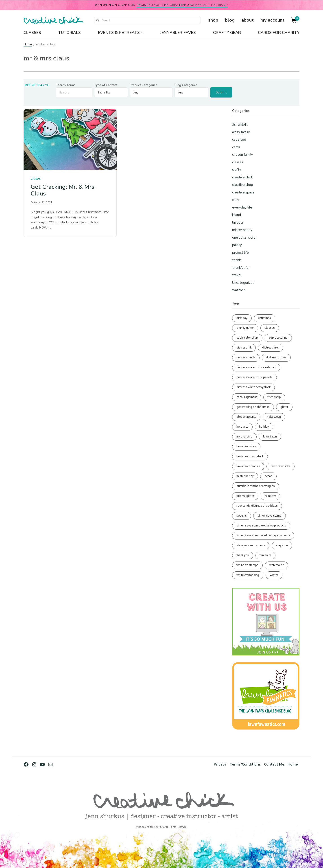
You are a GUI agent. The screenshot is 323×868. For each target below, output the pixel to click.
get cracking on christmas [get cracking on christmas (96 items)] (253, 407)
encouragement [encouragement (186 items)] (247, 397)
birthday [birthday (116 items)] (242, 318)
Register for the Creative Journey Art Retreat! (182, 5)
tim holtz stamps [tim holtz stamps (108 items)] (247, 565)
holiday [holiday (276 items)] (264, 427)
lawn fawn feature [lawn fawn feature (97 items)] (248, 466)
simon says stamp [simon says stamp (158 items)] (270, 516)
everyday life (242, 207)
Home (28, 44)
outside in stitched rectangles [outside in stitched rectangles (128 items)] (256, 486)
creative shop (243, 185)
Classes (32, 33)
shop (213, 20)
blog (230, 20)
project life (240, 253)
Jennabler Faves (178, 33)
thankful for (241, 268)
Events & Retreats (119, 33)
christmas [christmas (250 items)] (265, 318)
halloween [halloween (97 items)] (274, 417)
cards (36, 179)
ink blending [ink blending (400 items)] (244, 437)
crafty (237, 170)
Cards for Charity (279, 33)
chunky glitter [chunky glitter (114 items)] (245, 328)
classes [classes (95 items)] (270, 328)
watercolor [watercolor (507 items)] (276, 565)
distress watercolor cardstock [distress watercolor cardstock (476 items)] (256, 367)
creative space (243, 192)
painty (237, 245)
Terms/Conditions (245, 764)
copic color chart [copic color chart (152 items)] (247, 338)
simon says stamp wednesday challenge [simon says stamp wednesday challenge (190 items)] (263, 535)
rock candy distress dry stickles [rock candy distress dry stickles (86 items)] (257, 506)
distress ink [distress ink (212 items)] (244, 348)
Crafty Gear (227, 33)
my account (272, 20)
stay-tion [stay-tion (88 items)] (282, 545)
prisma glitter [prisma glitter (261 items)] (245, 496)
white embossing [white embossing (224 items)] (248, 575)
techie (237, 260)
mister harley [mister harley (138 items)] (245, 476)
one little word (244, 238)
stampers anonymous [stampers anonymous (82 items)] (251, 545)
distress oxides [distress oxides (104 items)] (276, 357)
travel (237, 275)
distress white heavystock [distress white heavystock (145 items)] (253, 387)
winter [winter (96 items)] (274, 575)
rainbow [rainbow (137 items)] (270, 496)
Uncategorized (243, 283)
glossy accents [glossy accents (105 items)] (246, 417)
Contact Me (274, 764)
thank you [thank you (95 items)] (243, 555)
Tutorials (69, 33)
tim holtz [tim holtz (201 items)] (265, 555)
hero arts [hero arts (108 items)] (242, 427)
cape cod (239, 140)
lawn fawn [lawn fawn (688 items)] (270, 437)
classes (238, 162)
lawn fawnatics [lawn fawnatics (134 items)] (246, 446)
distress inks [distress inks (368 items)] (271, 348)
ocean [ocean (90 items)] (268, 476)
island (237, 215)
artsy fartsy (241, 132)
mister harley (242, 230)
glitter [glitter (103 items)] (284, 407)
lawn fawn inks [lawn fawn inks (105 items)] (280, 466)
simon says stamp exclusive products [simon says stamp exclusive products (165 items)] (261, 526)
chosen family (243, 155)
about (248, 20)
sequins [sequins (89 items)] (242, 516)
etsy (236, 200)
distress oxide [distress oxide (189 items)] (246, 357)
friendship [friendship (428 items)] (274, 397)
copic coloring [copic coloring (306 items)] (278, 338)
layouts (238, 222)
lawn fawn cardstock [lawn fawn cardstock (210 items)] (250, 456)
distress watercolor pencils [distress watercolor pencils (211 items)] (254, 377)
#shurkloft (240, 124)
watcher (239, 290)
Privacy (220, 764)
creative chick (242, 177)
